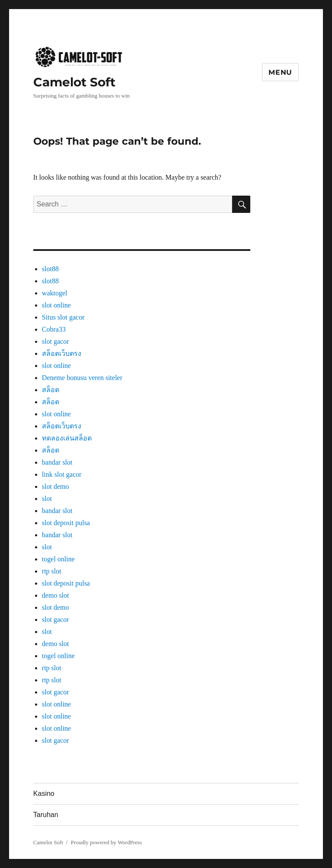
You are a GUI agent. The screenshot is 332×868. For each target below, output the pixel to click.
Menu (280, 72)
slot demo (56, 486)
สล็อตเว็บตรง (62, 353)
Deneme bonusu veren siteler (82, 378)
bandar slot (57, 462)
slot (47, 499)
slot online (56, 305)
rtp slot (52, 571)
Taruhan (46, 815)
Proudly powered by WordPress (106, 842)
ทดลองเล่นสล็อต (67, 438)
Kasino (44, 794)
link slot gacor (62, 474)
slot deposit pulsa (66, 523)
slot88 (50, 269)
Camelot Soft (74, 82)
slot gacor (56, 341)
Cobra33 (54, 329)
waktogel (55, 293)
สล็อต (51, 390)
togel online (58, 559)
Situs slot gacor (63, 317)
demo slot (56, 595)
